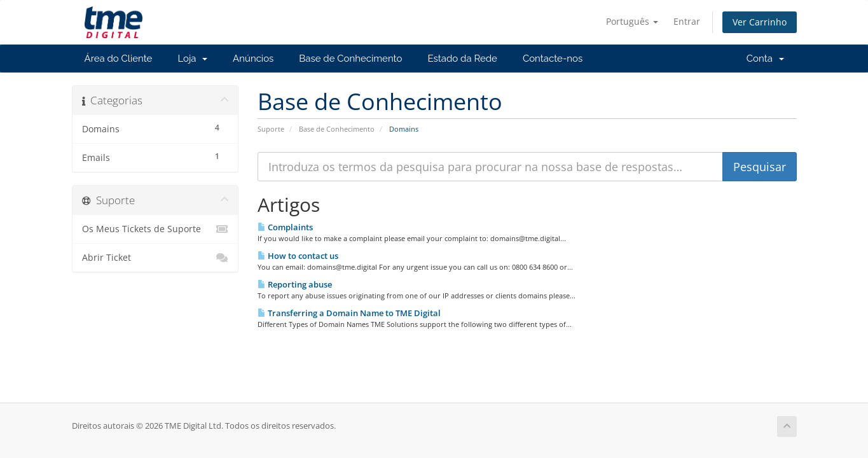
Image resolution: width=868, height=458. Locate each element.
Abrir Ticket (155, 258)
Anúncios (253, 59)
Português (632, 21)
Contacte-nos (553, 59)
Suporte (271, 129)
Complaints (285, 227)
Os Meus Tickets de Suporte (155, 229)
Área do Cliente (119, 59)
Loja (192, 59)
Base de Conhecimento (350, 59)
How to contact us (298, 256)
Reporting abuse (295, 284)
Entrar (687, 21)
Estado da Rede (462, 59)
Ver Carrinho (760, 22)
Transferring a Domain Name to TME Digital (349, 313)
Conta (765, 59)
